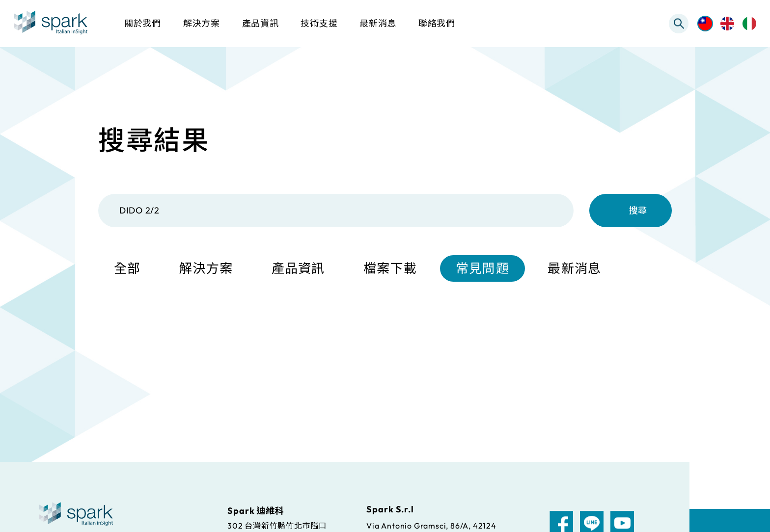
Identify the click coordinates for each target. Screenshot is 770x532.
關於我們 (143, 23)
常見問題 (482, 269)
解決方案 (206, 269)
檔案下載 (390, 269)
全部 (127, 269)
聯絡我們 (437, 23)
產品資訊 (298, 269)
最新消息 (574, 269)
